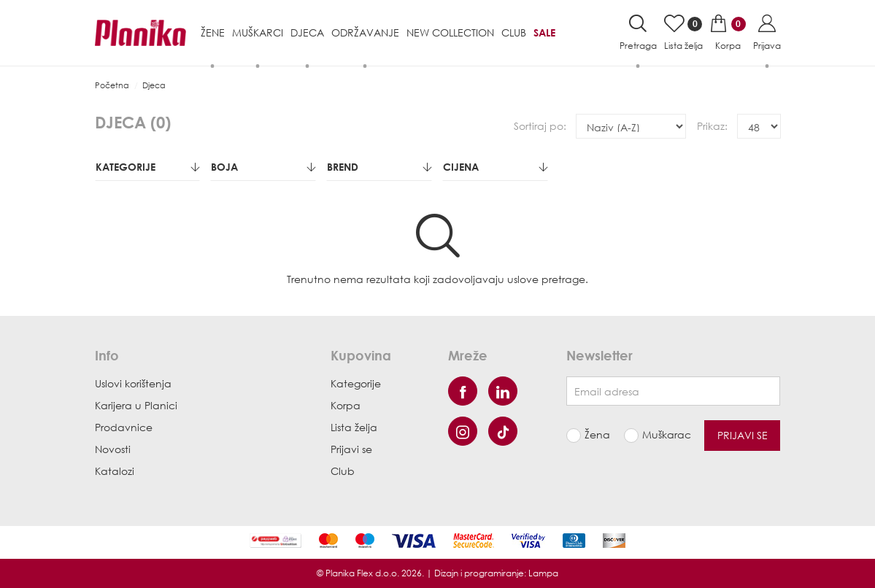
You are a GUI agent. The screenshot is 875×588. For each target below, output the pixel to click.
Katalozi (115, 471)
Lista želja (354, 427)
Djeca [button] (307, 32)
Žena (597, 434)
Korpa (346, 405)
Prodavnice (124, 427)
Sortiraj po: (540, 126)
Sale (544, 32)
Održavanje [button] (365, 32)
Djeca (154, 85)
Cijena (495, 167)
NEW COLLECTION (450, 32)
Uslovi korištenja (133, 383)
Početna (112, 85)
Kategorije (148, 167)
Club (514, 32)
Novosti (113, 449)
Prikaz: (712, 126)
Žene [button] (213, 32)
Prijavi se (351, 449)
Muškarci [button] (258, 32)
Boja (263, 167)
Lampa (543, 573)
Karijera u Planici (136, 405)
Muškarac (662, 434)
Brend (379, 167)
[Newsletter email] (673, 391)
